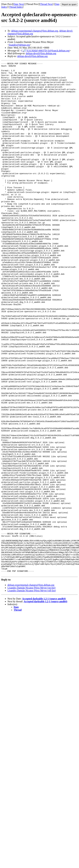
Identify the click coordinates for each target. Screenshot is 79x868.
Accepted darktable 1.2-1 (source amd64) (44, 701)
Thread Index (16, 7)
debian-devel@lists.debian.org (41, 53)
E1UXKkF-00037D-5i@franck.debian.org (48, 51)
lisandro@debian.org (19, 45)
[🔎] (24, 51)
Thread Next (46, 4)
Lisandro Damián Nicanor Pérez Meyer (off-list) (32, 693)
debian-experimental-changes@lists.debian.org (35, 31)
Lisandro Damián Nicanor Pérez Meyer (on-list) (31, 690)
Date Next (19, 4)
